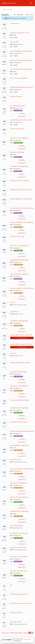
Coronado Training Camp (17, 236)
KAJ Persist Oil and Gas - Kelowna (20, 181)
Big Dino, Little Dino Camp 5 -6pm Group (21, 335)
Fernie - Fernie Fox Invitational (19, 78)
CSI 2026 (13, 302)
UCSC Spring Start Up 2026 (18, 106)
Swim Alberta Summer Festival (19, 422)
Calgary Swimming (8, 3)
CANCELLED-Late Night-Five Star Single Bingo (23, 87)
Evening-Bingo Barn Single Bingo (19, 445)
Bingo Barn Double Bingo (17, 152)
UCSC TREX (13, 353)
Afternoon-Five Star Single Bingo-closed (21, 60)
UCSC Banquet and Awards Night (19, 400)
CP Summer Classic (16, 460)
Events (12, 633)
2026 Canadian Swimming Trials (19, 594)
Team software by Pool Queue (17, 640)
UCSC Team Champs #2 (17, 526)
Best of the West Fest (16, 96)
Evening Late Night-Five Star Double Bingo (22, 208)
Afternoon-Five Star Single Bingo (19, 138)
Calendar (25, 633)
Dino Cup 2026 (14, 42)
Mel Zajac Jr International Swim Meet (20, 363)
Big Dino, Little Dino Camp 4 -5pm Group (21, 344)
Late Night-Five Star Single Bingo (19, 166)
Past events (29, 15)
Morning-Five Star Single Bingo (19, 557)
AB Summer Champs (16, 622)
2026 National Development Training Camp (22, 190)
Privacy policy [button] (27, 639)
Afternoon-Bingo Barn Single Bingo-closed (22, 69)
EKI (11, 585)
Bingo (17, 633)
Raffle (21, 633)
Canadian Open (15, 23)
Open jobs (20, 15)
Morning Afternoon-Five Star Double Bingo (22, 120)
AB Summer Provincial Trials (18, 547)
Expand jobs (22, 116)
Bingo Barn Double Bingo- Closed (19, 33)
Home (5, 10)
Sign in (7, 18)
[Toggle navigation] (31, 3)
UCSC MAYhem (14, 312)
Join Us (8, 633)
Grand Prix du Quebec (16, 613)
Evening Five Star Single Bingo (19, 372)
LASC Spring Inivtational (17, 129)
